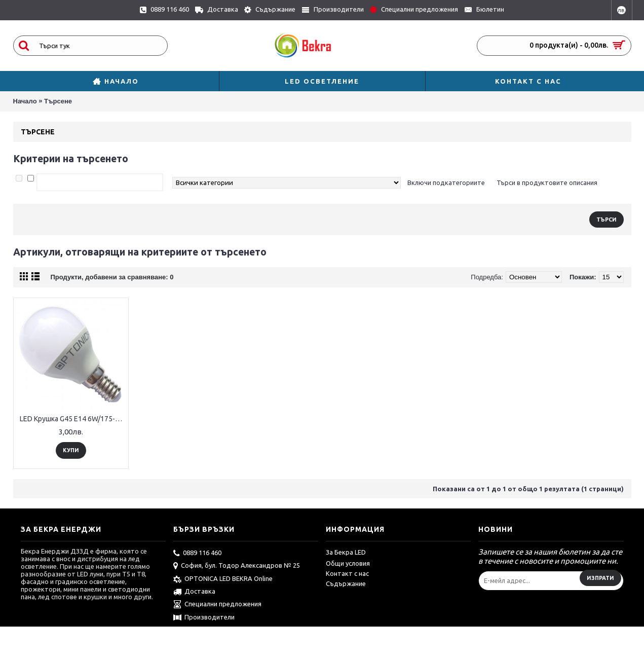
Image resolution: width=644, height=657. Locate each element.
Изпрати (600, 578)
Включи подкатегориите (446, 182)
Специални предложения (217, 605)
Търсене (58, 101)
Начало (25, 101)
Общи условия (348, 563)
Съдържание (346, 583)
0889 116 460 (197, 554)
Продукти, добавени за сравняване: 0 (112, 277)
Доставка (194, 592)
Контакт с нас (347, 573)
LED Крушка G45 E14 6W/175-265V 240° (73, 419)
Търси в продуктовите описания (547, 182)
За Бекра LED (346, 552)
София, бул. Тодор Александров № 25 (237, 566)
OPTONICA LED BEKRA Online (223, 579)
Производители (204, 618)
